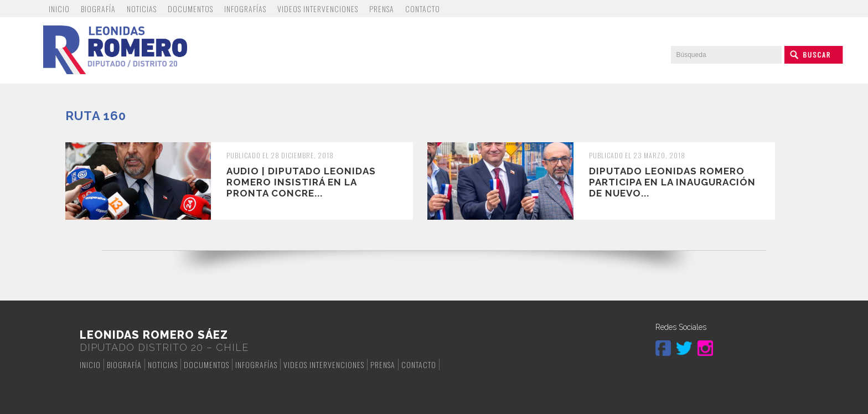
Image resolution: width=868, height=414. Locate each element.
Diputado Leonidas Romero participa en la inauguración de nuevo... (672, 182)
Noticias (142, 9)
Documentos (190, 9)
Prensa (382, 9)
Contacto (423, 9)
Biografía (98, 9)
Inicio (59, 9)
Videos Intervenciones (318, 9)
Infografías (245, 9)
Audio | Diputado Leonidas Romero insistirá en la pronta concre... (301, 182)
